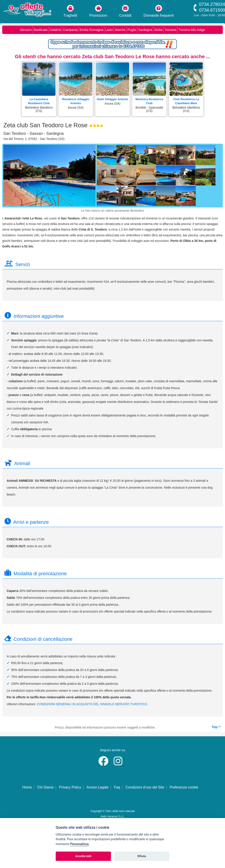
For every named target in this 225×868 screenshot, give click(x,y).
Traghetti (70, 11)
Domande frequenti (159, 11)
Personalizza (79, 844)
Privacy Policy (70, 787)
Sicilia (158, 30)
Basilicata (41, 30)
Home (27, 787)
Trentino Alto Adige (192, 30)
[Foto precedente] (9, 177)
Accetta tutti (83, 856)
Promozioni (98, 11)
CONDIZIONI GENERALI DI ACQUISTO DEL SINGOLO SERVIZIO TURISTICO (92, 704)
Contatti (125, 11)
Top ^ (216, 727)
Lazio (109, 30)
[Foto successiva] (92, 177)
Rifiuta (142, 856)
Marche (120, 30)
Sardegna (145, 30)
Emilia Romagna (91, 30)
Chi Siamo (45, 787)
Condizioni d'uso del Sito (145, 787)
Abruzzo (26, 30)
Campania (71, 30)
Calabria (55, 30)
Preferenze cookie (184, 787)
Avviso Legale (98, 787)
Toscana (170, 30)
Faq (117, 787)
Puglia (132, 30)
